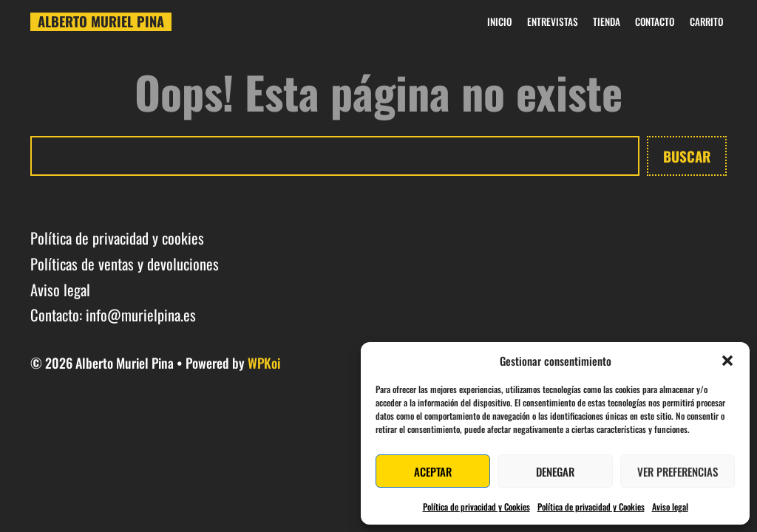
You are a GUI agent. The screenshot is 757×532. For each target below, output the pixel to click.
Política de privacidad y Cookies (476, 507)
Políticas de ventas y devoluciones (125, 264)
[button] (727, 361)
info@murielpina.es (141, 315)
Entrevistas (553, 22)
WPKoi (264, 363)
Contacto (655, 22)
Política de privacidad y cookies (117, 238)
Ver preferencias (678, 471)
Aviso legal (670, 507)
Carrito (706, 22)
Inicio (499, 22)
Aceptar (433, 471)
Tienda (607, 22)
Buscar (687, 156)
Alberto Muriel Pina (101, 21)
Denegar (555, 471)
